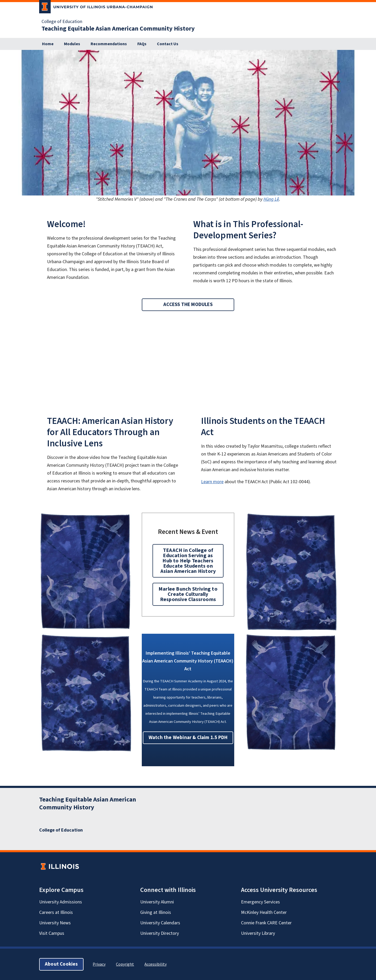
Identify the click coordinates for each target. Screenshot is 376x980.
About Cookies (61, 964)
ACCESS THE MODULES (188, 305)
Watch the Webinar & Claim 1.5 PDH (188, 738)
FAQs (142, 44)
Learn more (212, 482)
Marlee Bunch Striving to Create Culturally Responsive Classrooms (188, 594)
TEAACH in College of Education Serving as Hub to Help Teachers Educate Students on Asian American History (188, 561)
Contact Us (168, 44)
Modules (72, 44)
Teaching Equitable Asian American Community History (118, 29)
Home (48, 44)
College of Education (62, 22)
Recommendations (109, 44)
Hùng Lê (271, 199)
